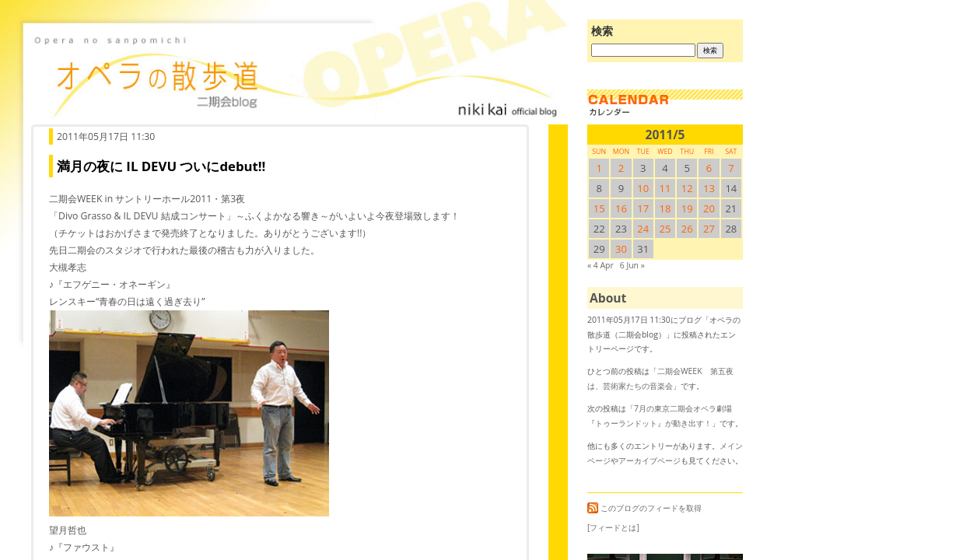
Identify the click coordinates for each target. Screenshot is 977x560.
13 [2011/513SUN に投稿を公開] (709, 188)
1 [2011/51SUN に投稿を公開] (599, 168)
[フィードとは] (613, 527)
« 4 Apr (601, 265)
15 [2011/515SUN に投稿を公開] (599, 208)
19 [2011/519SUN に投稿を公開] (687, 208)
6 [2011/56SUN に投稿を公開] (709, 168)
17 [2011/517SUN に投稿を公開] (643, 208)
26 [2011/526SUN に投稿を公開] (687, 229)
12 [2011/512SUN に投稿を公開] (687, 188)
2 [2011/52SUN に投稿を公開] (621, 168)
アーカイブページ (650, 460)
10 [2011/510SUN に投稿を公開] (643, 188)
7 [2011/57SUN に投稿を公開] (731, 168)
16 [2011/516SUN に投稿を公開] (621, 208)
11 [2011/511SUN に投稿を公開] (665, 188)
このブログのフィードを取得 (644, 508)
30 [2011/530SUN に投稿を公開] (621, 249)
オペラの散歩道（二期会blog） (296, 74)
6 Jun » (632, 265)
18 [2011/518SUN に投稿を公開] (665, 208)
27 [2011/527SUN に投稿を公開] (709, 229)
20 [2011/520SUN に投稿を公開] (709, 208)
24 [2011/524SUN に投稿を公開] (643, 229)
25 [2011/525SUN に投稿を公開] (665, 229)
